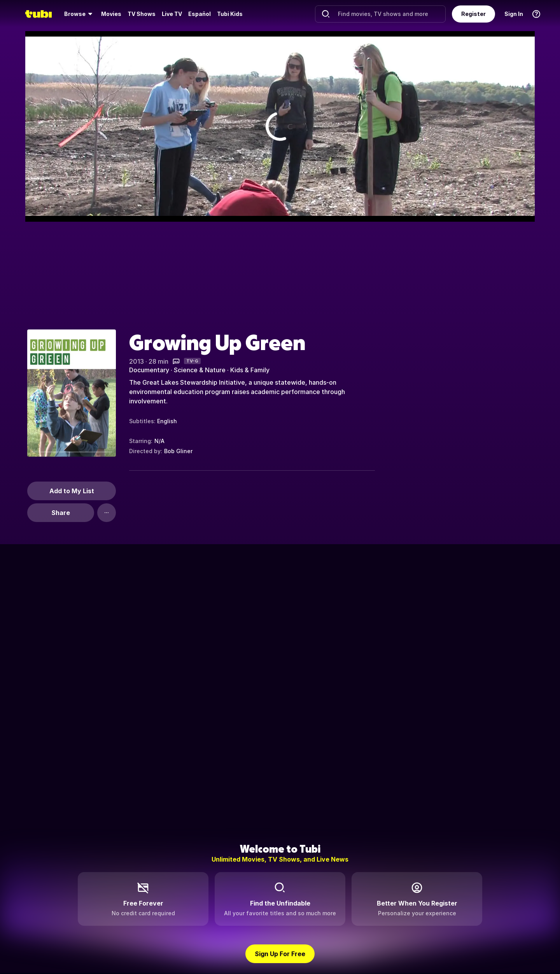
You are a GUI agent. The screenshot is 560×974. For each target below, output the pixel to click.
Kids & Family (250, 370)
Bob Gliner (178, 451)
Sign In (514, 14)
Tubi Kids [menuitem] (230, 14)
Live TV (172, 14)
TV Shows (142, 14)
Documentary (149, 370)
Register (473, 14)
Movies (111, 14)
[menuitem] (80, 14)
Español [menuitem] (199, 14)
